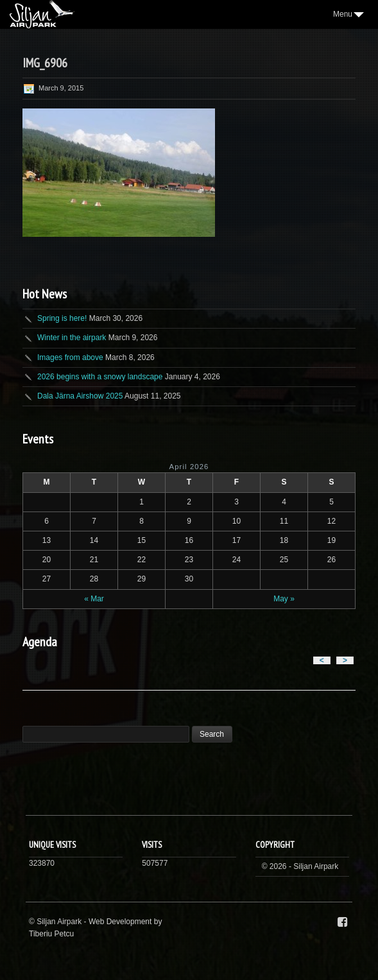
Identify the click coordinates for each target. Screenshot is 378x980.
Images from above (70, 357)
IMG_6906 (45, 63)
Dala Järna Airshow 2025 (80, 396)
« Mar (94, 599)
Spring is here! (62, 318)
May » (284, 599)
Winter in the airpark (72, 338)
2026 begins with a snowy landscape (100, 377)
